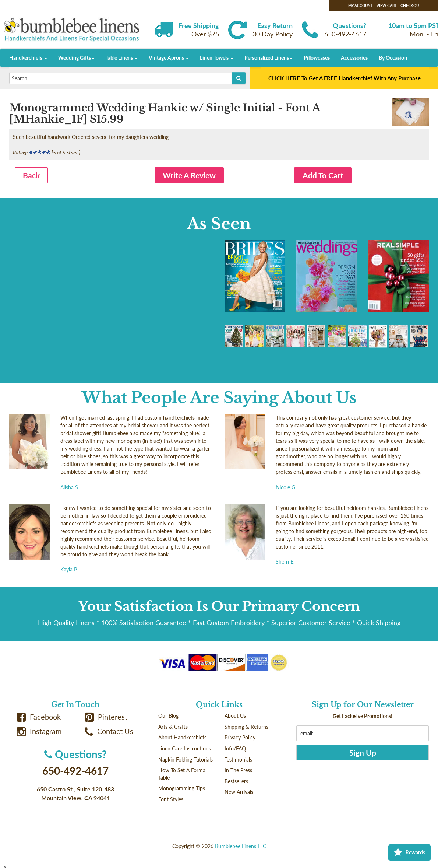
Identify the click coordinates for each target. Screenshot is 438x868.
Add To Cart (323, 175)
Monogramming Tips (182, 788)
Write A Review (189, 175)
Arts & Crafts (173, 727)
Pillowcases (317, 58)
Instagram (39, 731)
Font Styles (171, 799)
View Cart (387, 6)
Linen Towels (217, 58)
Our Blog (168, 716)
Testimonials (238, 759)
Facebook (39, 717)
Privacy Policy (240, 737)
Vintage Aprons (169, 58)
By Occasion (393, 58)
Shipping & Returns (246, 727)
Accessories (354, 58)
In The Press (238, 770)
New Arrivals (239, 792)
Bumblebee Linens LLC (241, 846)
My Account (361, 6)
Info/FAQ (235, 748)
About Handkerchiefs (182, 737)
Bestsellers (236, 781)
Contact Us (109, 731)
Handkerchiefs (28, 58)
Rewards (409, 853)
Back (31, 175)
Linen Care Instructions (185, 748)
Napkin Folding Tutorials (186, 759)
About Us (235, 716)
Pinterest (106, 717)
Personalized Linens (269, 58)
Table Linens (122, 58)
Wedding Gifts (76, 58)
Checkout (411, 6)
